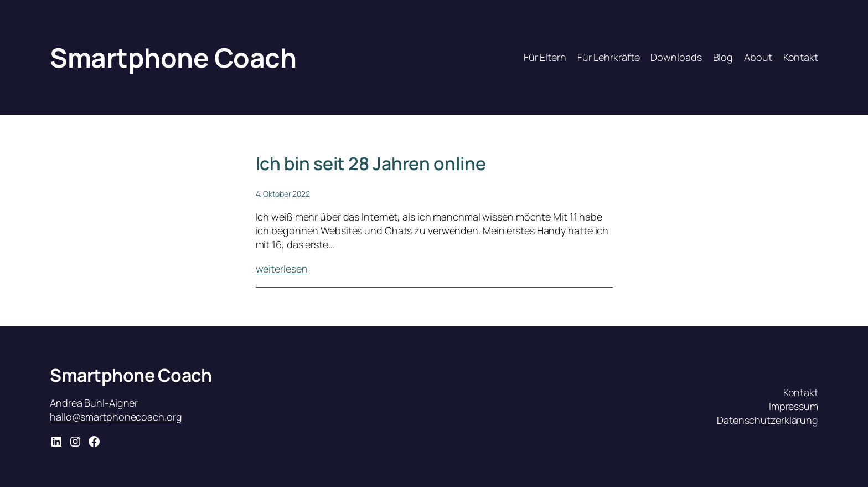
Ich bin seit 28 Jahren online (371, 163)
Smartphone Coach (173, 57)
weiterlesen (282, 269)
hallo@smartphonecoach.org (116, 417)
